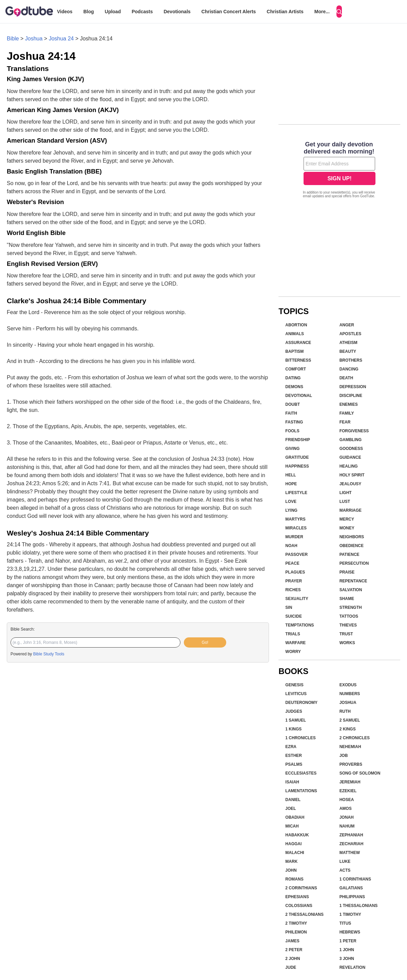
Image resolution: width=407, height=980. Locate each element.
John (291, 870)
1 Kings (293, 729)
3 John (347, 959)
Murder (294, 537)
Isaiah (292, 782)
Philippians (352, 897)
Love (291, 502)
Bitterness (298, 360)
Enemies (349, 404)
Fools (292, 431)
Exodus (348, 685)
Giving (292, 449)
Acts (345, 870)
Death (346, 378)
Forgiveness (354, 431)
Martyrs (295, 519)
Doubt (293, 404)
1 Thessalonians (359, 906)
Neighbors (352, 537)
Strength (351, 607)
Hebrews (350, 932)
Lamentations (301, 791)
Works (347, 643)
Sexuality (297, 599)
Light (346, 493)
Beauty (348, 351)
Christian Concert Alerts (229, 12)
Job (344, 756)
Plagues (295, 572)
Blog (89, 12)
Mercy (347, 519)
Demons (294, 387)
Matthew (350, 853)
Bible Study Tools (49, 654)
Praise (347, 572)
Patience (350, 555)
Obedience (352, 546)
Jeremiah (350, 782)
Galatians (351, 888)
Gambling (351, 440)
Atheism (348, 343)
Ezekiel (348, 791)
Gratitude (297, 457)
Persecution (354, 563)
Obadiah (295, 817)
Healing (349, 466)
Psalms (294, 764)
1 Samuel (296, 720)
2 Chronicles (355, 738)
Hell (290, 475)
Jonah (347, 817)
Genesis (294, 685)
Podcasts (142, 12)
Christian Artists (285, 12)
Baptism (294, 351)
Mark (291, 861)
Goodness (351, 449)
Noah (291, 546)
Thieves (348, 625)
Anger (347, 325)
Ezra (291, 747)
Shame (347, 599)
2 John (293, 959)
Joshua (34, 39)
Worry (293, 652)
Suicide (294, 616)
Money (347, 528)
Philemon (296, 932)
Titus (345, 923)
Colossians (299, 906)
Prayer (294, 581)
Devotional (299, 396)
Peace (292, 563)
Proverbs (351, 764)
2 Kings (348, 729)
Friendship (298, 440)
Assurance (298, 343)
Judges (294, 711)
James (292, 941)
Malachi (295, 853)
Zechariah (352, 844)
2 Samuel (350, 720)
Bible (13, 39)
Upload (113, 12)
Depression (353, 387)
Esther (294, 756)
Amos (346, 809)
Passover (296, 555)
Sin (289, 607)
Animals (295, 334)
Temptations (299, 625)
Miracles (296, 528)
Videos (65, 12)
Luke (345, 861)
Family (347, 413)
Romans (294, 879)
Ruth (345, 711)
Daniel (293, 800)
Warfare (295, 643)
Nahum (347, 826)
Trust (346, 634)
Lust (345, 502)
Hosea (347, 800)
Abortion (296, 325)
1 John (347, 950)
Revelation (352, 967)
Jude (291, 967)
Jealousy (351, 484)
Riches (293, 590)
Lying (291, 510)
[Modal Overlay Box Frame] (339, 170)
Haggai (293, 844)
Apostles (351, 334)
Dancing (349, 369)
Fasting (294, 422)
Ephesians (297, 897)
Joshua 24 (61, 39)
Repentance (353, 581)
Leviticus (296, 694)
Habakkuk (297, 835)
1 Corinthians (355, 879)
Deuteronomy (301, 703)
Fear (345, 422)
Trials (293, 634)
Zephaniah (351, 835)
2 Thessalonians (304, 914)
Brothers (351, 360)
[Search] (339, 12)
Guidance (350, 457)
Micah (292, 826)
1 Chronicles (300, 738)
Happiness (297, 466)
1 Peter (348, 941)
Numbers (350, 694)
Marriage (351, 510)
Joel (290, 809)
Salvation (351, 590)
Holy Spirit (352, 475)
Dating (293, 378)
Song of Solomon (360, 773)
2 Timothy (296, 923)
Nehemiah (350, 747)
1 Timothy (350, 914)
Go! (205, 642)
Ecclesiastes (301, 773)
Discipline (351, 396)
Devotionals (177, 12)
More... (322, 12)
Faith (291, 413)
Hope (291, 484)
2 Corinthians (301, 888)
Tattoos (349, 616)
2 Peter (294, 950)
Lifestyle (296, 493)
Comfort (296, 369)
